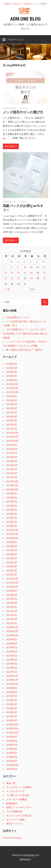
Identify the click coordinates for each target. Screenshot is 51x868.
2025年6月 (12, 408)
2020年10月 (12, 635)
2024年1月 (12, 477)
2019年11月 (12, 680)
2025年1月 (12, 429)
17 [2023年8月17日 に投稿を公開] (25, 273)
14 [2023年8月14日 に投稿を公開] (6, 273)
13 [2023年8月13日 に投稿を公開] (44, 267)
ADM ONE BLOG (26, 19)
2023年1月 (12, 526)
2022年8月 (12, 546)
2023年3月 (12, 518)
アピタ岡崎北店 (14, 811)
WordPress (29, 855)
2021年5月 (12, 607)
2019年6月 (12, 700)
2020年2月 (12, 668)
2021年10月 (12, 587)
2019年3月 (12, 712)
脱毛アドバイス (14, 824)
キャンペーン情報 (15, 820)
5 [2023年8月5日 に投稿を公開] (37, 262)
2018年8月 (12, 741)
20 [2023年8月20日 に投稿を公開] (44, 273)
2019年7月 (12, 696)
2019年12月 (12, 676)
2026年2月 (12, 376)
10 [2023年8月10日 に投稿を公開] (25, 267)
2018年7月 (12, 745)
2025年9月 (12, 396)
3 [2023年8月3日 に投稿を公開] (24, 262)
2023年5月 (12, 510)
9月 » (33, 289)
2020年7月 (12, 647)
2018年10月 (12, 733)
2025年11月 (12, 388)
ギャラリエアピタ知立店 (19, 815)
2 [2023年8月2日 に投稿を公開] (18, 262)
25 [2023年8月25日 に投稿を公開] (31, 278)
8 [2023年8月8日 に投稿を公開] (12, 267)
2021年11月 (12, 583)
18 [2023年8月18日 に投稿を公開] (31, 273)
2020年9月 (12, 639)
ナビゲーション (15, 39)
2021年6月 (12, 603)
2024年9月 (12, 445)
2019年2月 (12, 716)
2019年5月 (12, 704)
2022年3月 (12, 566)
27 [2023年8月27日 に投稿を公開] (44, 278)
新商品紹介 (12, 803)
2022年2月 (12, 570)
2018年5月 (12, 753)
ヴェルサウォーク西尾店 (19, 787)
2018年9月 (12, 737)
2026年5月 (12, 364)
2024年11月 (12, 437)
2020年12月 (12, 627)
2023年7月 (12, 501)
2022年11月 (12, 534)
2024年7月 (12, 453)
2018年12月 (12, 724)
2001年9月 (12, 769)
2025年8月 (12, 400)
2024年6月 (12, 457)
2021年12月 (12, 579)
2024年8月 (12, 449)
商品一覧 (11, 783)
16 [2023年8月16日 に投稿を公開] (18, 273)
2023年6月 (12, 506)
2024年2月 (12, 473)
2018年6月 (12, 749)
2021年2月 (12, 619)
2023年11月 (12, 485)
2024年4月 (12, 465)
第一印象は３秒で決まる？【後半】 (25, 350)
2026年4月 (12, 368)
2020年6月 (12, 651)
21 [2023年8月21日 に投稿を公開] (6, 278)
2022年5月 (12, 558)
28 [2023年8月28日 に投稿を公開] (6, 284)
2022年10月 (12, 538)
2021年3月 (12, 615)
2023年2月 (12, 522)
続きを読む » (11, 146)
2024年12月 (12, 433)
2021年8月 (12, 595)
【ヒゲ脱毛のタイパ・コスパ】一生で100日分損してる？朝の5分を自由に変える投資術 (25, 334)
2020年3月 (12, 664)
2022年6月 (12, 554)
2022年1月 (12, 575)
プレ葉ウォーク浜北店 (18, 795)
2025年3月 (12, 420)
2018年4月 (12, 757)
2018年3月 (12, 761)
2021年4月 (12, 611)
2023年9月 (12, 493)
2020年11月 (12, 631)
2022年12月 (12, 530)
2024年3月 (12, 469)
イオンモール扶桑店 (17, 799)
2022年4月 (12, 562)
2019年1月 (12, 720)
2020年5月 (12, 656)
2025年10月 (12, 392)
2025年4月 (12, 416)
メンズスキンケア (15, 791)
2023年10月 (12, 489)
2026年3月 (12, 372)
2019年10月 (12, 684)
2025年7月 (12, 404)
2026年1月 (12, 380)
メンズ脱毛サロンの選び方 (23, 112)
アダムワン (24, 108)
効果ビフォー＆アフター (19, 807)
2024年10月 (12, 441)
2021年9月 (12, 591)
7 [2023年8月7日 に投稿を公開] (5, 267)
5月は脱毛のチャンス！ (18, 317)
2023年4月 (12, 514)
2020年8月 (12, 643)
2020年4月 (12, 660)
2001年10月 (12, 765)
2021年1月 (12, 623)
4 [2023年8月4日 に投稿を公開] (31, 262)
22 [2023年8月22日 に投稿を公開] (12, 278)
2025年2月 (12, 425)
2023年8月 (12, 498)
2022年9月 (12, 542)
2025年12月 (12, 384)
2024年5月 (12, 461)
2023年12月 (12, 481)
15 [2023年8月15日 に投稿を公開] (12, 273)
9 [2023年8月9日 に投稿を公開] (18, 267)
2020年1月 (12, 672)
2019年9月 (12, 688)
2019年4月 (12, 708)
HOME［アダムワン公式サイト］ (21, 4)
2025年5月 (12, 412)
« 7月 (7, 289)
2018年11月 (12, 728)
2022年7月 (12, 550)
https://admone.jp (12, 838)
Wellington (25, 859)
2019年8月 (12, 692)
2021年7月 (12, 599)
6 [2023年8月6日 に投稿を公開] (44, 262)
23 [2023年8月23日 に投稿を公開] (18, 278)
